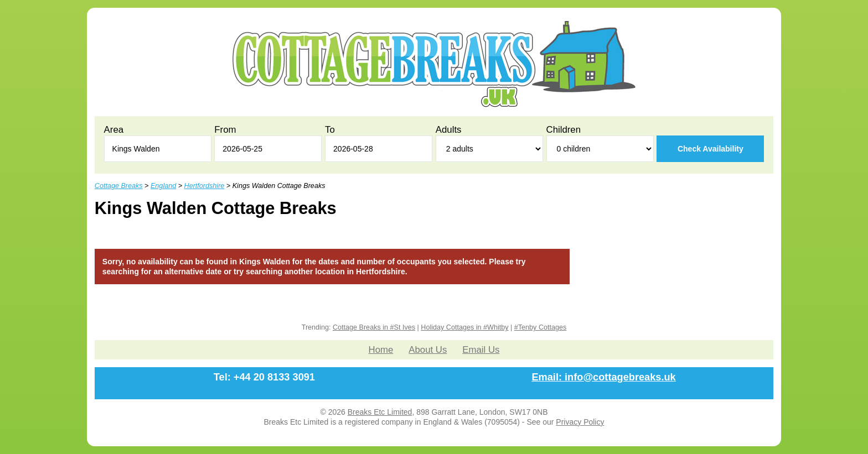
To (330, 130)
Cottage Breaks (119, 186)
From (225, 130)
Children (564, 130)
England (163, 186)
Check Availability (711, 149)
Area (114, 130)
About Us (428, 350)
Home (381, 350)
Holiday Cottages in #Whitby (464, 327)
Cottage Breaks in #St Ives (374, 327)
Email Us (481, 350)
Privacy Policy (580, 422)
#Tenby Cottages (541, 327)
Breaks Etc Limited (380, 412)
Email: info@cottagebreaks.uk (603, 377)
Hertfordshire (205, 186)
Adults (449, 130)
